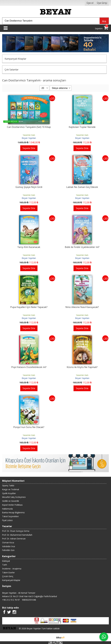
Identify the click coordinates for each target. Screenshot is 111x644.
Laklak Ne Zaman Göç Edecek (82, 187)
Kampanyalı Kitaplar (15, 59)
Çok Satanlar (12, 70)
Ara (104, 21)
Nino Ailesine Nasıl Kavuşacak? (82, 307)
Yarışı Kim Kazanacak (29, 247)
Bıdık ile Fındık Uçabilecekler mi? (82, 247)
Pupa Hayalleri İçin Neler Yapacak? (29, 307)
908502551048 (29, 600)
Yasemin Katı (29, 135)
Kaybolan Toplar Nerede (82, 127)
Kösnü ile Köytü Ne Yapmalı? (82, 367)
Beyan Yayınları (29, 138)
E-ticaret (51, 637)
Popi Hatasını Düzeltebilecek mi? (29, 367)
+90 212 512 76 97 (11, 600)
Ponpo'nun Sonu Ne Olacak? (29, 427)
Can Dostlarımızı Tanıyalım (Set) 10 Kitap (29, 127)
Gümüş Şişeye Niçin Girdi (29, 187)
